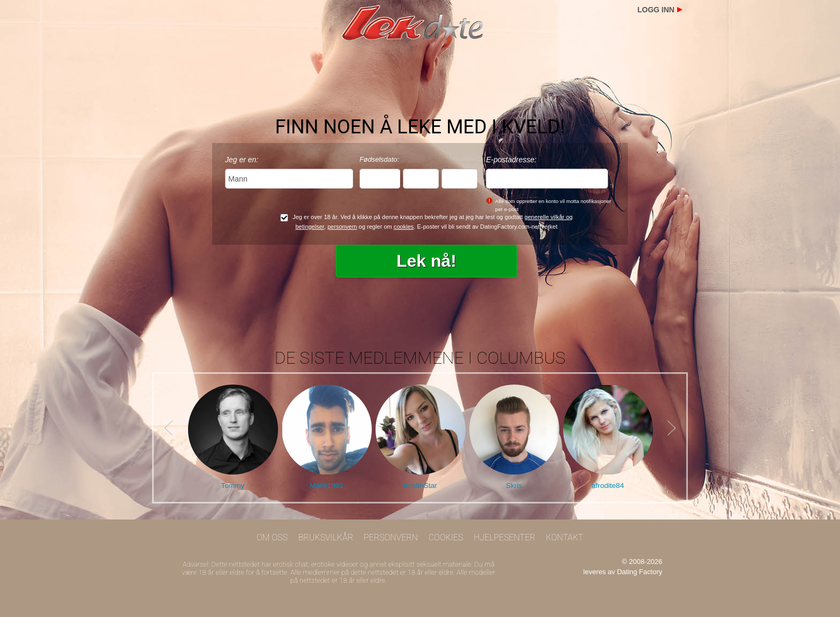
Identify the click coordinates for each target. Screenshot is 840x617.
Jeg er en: (242, 160)
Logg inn (656, 10)
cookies (404, 227)
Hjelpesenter (504, 537)
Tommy (233, 486)
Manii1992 (327, 486)
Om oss (272, 537)
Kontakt (565, 537)
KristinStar (420, 486)
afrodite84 (607, 486)
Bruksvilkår (326, 537)
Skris (514, 486)
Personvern (391, 537)
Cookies (446, 537)
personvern (342, 227)
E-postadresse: (511, 160)
